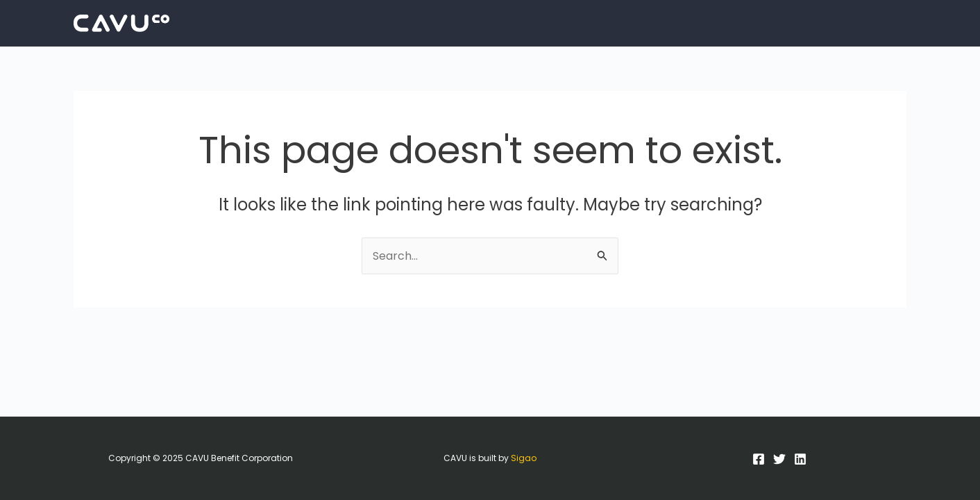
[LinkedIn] (800, 459)
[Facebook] (759, 459)
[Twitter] (779, 459)
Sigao (524, 458)
